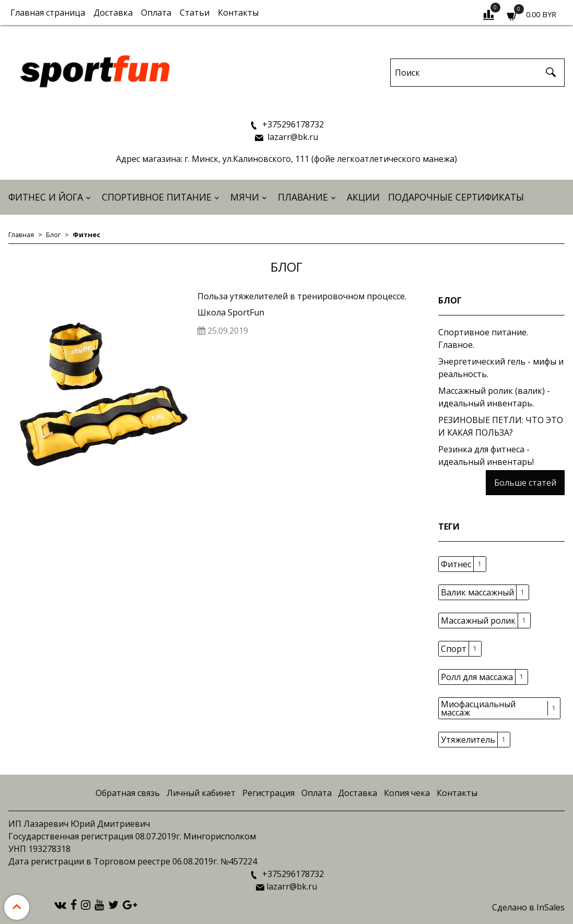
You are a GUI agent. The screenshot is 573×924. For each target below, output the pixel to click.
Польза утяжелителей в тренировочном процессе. (302, 296)
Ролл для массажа (477, 677)
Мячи (245, 197)
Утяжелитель (468, 740)
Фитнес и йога (46, 197)
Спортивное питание (157, 197)
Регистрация (268, 793)
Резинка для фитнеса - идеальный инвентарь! (486, 455)
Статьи (195, 13)
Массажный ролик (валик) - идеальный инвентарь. (494, 397)
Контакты (238, 13)
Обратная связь (128, 793)
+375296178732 (292, 124)
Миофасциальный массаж (478, 708)
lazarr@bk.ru (292, 137)
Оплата (156, 13)
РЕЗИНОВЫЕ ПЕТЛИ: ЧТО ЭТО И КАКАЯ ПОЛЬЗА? (501, 426)
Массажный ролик (478, 621)
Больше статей (525, 483)
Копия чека (407, 793)
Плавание (303, 197)
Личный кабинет (201, 793)
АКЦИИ (363, 197)
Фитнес (456, 564)
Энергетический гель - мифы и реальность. (501, 368)
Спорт (454, 649)
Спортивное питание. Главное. (483, 338)
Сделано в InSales (528, 907)
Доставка (113, 13)
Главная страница (48, 13)
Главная (21, 235)
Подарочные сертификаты (456, 197)
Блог (53, 235)
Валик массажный (477, 592)
